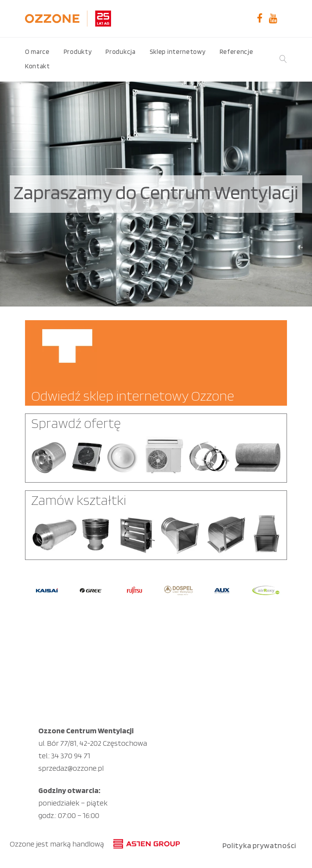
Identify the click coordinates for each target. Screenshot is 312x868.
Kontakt (38, 66)
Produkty (78, 52)
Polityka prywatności (259, 846)
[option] (47, 590)
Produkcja (121, 52)
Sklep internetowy (178, 52)
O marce (37, 52)
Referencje (237, 52)
